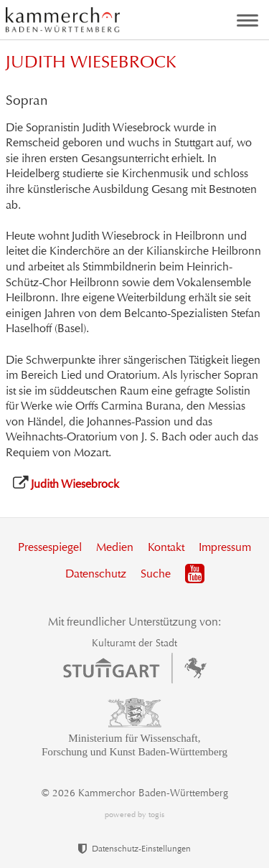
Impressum (225, 547)
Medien (115, 547)
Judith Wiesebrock (75, 484)
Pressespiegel (50, 547)
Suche (156, 574)
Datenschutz (96, 574)
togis (156, 815)
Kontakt (166, 547)
